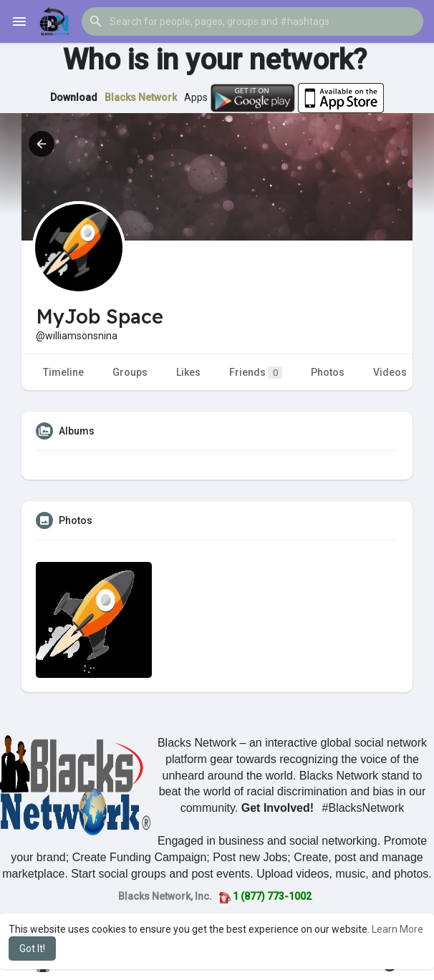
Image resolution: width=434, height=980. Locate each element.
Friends (256, 373)
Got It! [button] (32, 949)
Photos (328, 372)
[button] (252, 21)
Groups (130, 372)
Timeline (63, 372)
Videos (390, 372)
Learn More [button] (397, 929)
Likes (188, 372)
